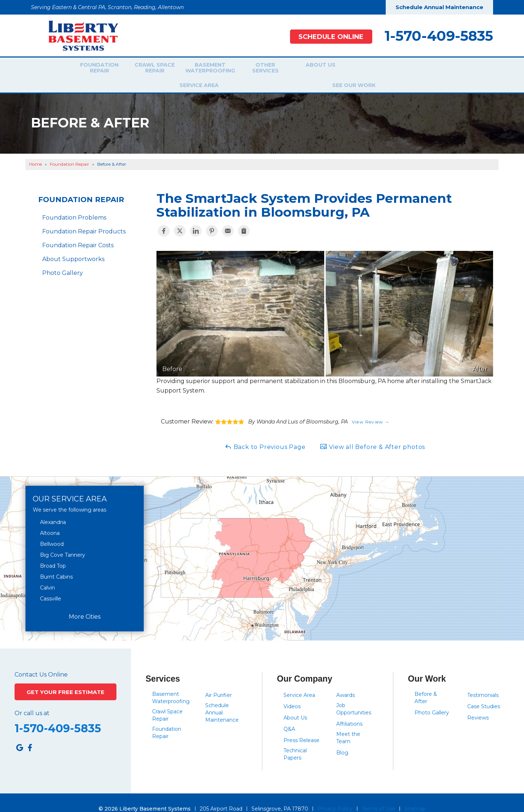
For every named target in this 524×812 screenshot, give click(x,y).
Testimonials (483, 683)
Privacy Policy (335, 796)
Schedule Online (327, 37)
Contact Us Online (41, 662)
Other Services (261, 69)
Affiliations (349, 712)
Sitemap (415, 796)
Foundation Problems (74, 206)
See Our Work (422, 69)
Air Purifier (219, 683)
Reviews (478, 705)
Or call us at (32, 706)
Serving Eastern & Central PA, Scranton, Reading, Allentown (107, 7)
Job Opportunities (354, 697)
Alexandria (53, 510)
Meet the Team (348, 725)
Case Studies (484, 694)
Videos (292, 694)
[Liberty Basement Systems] (78, 35)
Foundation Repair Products (84, 219)
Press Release (301, 728)
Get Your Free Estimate (66, 682)
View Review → (371, 409)
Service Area (369, 69)
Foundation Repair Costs (78, 233)
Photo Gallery (63, 261)
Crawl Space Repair (150, 69)
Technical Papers (295, 742)
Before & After (426, 685)
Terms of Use (378, 796)
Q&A (289, 717)
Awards (346, 683)
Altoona (50, 521)
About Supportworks (73, 247)
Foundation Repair (95, 69)
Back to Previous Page (265, 434)
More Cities (85, 604)
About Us (316, 69)
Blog (342, 740)
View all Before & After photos (372, 434)
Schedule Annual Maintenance (439, 7)
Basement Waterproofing (206, 69)
